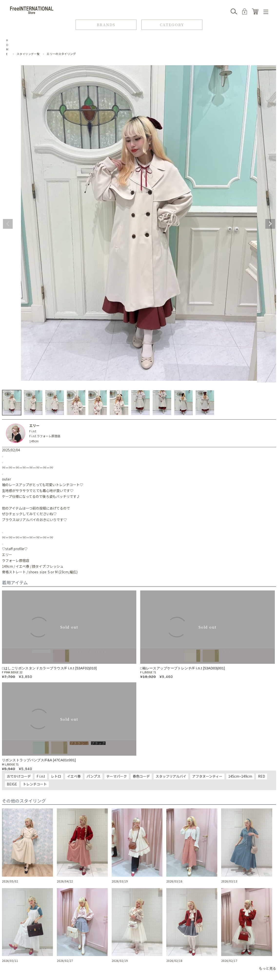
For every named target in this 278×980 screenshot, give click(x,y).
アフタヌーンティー (207, 776)
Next (270, 224)
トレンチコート (35, 784)
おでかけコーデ (19, 776)
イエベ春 (74, 776)
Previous (8, 224)
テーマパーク (117, 776)
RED (262, 776)
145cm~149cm (240, 776)
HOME (7, 47)
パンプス (94, 776)
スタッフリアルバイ (171, 776)
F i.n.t (33, 431)
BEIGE (12, 784)
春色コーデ (141, 776)
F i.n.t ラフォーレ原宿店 (45, 436)
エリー (34, 425)
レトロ (56, 776)
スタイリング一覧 (28, 54)
